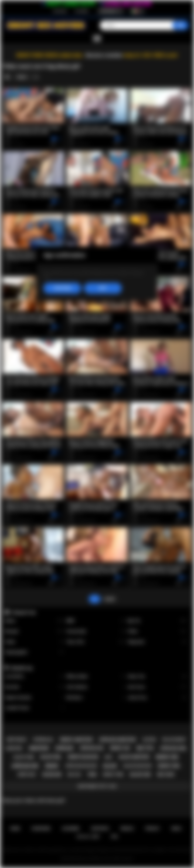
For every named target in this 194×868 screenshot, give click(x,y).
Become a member (104, 55)
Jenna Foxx (157, 698)
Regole (127, 828)
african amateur (117, 740)
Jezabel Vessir (34, 708)
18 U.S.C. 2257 (88, 837)
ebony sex (167, 757)
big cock (166, 774)
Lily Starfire (34, 677)
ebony (52, 766)
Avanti (109, 599)
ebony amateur (76, 740)
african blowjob (81, 766)
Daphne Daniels (34, 698)
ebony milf (27, 774)
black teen (24, 757)
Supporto (100, 828)
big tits (145, 748)
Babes (34, 621)
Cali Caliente (96, 687)
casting (149, 740)
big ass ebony (174, 740)
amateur (39, 748)
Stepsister (157, 642)
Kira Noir (34, 687)
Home (15, 828)
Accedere (82, 11)
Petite (157, 631)
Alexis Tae (157, 677)
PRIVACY (153, 828)
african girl (173, 748)
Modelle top (22, 668)
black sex (141, 774)
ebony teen (113, 774)
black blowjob (137, 766)
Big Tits (157, 621)
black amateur (134, 757)
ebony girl (169, 766)
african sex (25, 766)
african (64, 748)
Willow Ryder (96, 677)
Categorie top (23, 612)
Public (34, 642)
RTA (115, 837)
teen (92, 774)
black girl (51, 757)
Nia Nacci (96, 698)
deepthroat (17, 740)
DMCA (176, 828)
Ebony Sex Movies (90, 859)
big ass (74, 774)
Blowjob (34, 631)
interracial (43, 740)
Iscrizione (60, 11)
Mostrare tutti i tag (97, 786)
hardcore (14, 748)
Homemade (96, 631)
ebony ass (120, 748)
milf (109, 757)
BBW (96, 621)
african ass (92, 748)
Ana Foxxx (157, 687)
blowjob (52, 774)
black (110, 766)
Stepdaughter (34, 652)
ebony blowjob (83, 757)
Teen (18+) (96, 642)
